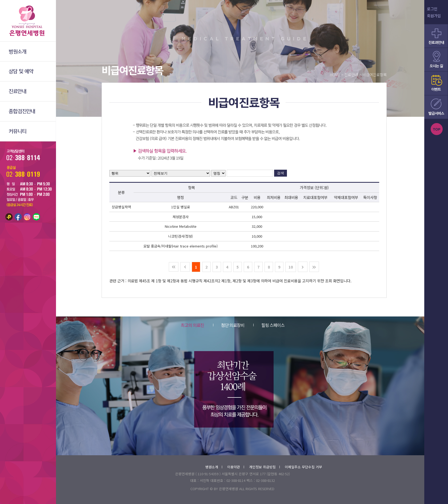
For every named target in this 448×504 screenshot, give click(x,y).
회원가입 (434, 16)
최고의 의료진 (192, 325)
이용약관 (236, 467)
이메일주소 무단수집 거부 (303, 467)
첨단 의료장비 (229, 325)
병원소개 (214, 467)
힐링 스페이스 (269, 325)
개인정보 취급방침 (264, 467)
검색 (281, 173)
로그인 (432, 9)
